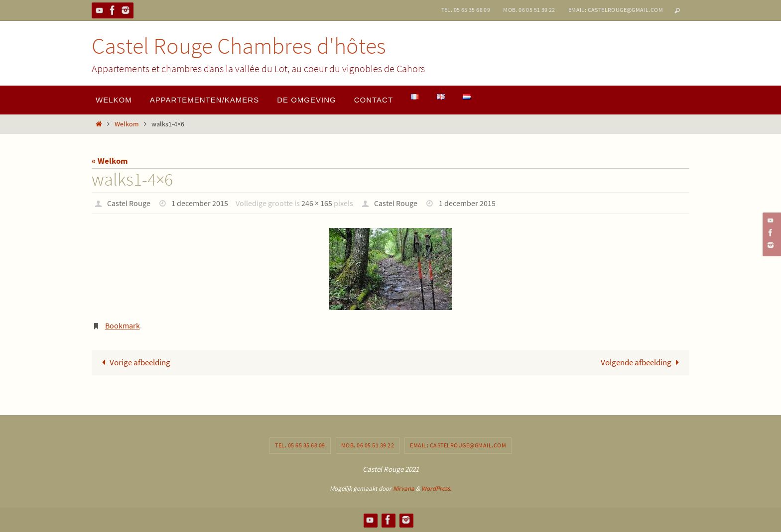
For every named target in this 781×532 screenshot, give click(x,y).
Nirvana (404, 488)
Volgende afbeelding (642, 362)
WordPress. (436, 488)
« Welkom (110, 161)
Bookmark (123, 325)
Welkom (127, 124)
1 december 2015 (200, 203)
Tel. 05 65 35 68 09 (466, 10)
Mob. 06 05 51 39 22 (529, 10)
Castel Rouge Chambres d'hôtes (239, 46)
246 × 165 (317, 203)
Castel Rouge (129, 203)
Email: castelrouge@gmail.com (616, 10)
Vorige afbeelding (134, 362)
